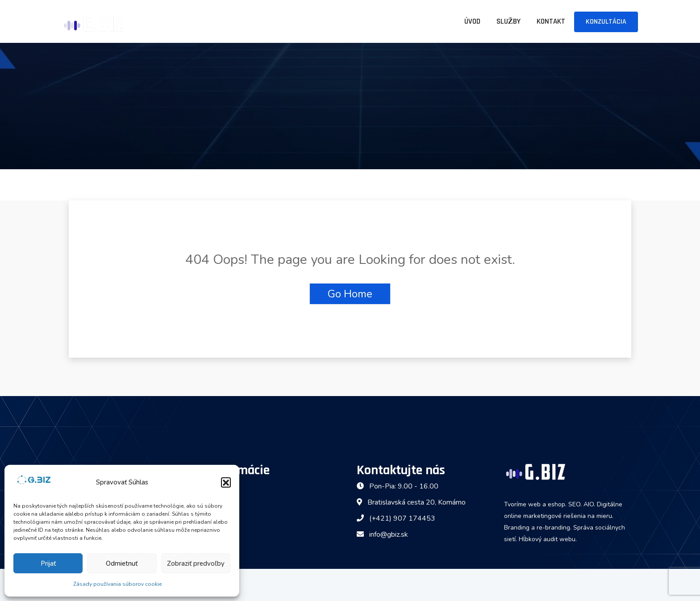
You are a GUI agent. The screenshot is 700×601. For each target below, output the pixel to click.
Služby (508, 21)
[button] (226, 482)
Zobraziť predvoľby (196, 563)
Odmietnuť (122, 563)
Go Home (350, 294)
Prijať (48, 563)
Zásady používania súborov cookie (117, 584)
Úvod (472, 21)
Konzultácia (606, 22)
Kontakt (551, 21)
